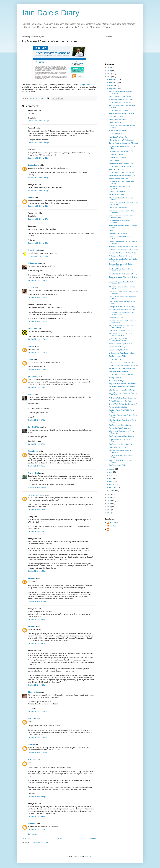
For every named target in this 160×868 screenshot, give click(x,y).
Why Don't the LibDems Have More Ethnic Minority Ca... (121, 327)
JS (110, 529)
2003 (109, 510)
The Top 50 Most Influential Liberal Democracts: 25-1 (121, 270)
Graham (31, 198)
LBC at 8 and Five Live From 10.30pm (122, 390)
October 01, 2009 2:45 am (37, 420)
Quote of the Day (115, 359)
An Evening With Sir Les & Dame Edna (122, 398)
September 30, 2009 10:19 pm (39, 178)
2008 (109, 494)
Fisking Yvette (114, 160)
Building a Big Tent (115, 134)
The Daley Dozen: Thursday (119, 371)
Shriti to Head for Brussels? (118, 208)
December (113, 80)
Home (60, 839)
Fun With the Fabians (116, 170)
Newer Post (27, 839)
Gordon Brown (34, 165)
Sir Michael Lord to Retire (118, 447)
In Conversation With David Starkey (121, 353)
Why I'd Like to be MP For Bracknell (121, 140)
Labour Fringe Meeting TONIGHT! (121, 151)
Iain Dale (31, 745)
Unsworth (32, 578)
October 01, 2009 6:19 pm (37, 816)
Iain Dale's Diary (51, 13)
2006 (109, 501)
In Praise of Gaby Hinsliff (118, 131)
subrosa (31, 287)
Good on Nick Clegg (116, 318)
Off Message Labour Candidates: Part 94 (123, 365)
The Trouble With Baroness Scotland (122, 387)
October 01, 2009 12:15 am (38, 298)
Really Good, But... (116, 123)
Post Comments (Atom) (40, 842)
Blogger (89, 856)
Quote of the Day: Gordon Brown (120, 167)
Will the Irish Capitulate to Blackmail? (122, 368)
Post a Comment (31, 834)
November (113, 83)
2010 (109, 74)
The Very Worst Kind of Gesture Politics (123, 253)
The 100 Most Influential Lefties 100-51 (122, 176)
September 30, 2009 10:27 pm (39, 219)
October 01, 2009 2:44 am (37, 387)
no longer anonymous (36, 495)
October (112, 86)
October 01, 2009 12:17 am (38, 322)
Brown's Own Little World (118, 192)
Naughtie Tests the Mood (118, 157)
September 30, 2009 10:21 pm (39, 191)
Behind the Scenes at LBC (118, 234)
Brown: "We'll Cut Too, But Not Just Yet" (123, 404)
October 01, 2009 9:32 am (37, 602)
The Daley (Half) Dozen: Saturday (121, 444)
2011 (109, 71)
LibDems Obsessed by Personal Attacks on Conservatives (123, 260)
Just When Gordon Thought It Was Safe (123, 247)
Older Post (93, 839)
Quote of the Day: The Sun (118, 111)
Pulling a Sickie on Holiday (118, 407)
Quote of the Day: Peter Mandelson (121, 173)
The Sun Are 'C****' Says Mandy (120, 96)
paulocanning (33, 377)
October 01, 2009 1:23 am (37, 370)
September (113, 89)
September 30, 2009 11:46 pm (39, 256)
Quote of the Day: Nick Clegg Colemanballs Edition (119, 340)
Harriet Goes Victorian (117, 154)
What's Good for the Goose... (119, 179)
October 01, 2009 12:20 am (38, 339)
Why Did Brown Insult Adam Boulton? (122, 114)
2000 (109, 513)
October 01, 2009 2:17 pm (37, 797)
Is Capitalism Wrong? (116, 381)
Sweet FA (112, 231)
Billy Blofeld (33, 329)
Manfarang (32, 823)
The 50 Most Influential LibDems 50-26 (122, 310)
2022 (109, 68)
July (111, 472)
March (112, 484)
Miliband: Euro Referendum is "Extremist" (123, 250)
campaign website (84, 85)
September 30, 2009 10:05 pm (39, 121)
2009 (109, 77)
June (111, 475)
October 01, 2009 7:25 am (37, 466)
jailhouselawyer (34, 263)
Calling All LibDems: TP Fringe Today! (122, 307)
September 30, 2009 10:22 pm (39, 206)
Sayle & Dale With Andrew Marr (120, 428)
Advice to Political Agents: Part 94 (121, 344)
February (113, 487)
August (112, 469)
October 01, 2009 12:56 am (38, 352)
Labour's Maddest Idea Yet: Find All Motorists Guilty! (121, 314)
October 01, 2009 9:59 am (37, 685)
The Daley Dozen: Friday (118, 356)
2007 (109, 497)
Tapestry (31, 394)
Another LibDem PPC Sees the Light (122, 362)
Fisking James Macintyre (118, 347)
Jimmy (31, 359)
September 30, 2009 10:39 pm (39, 243)
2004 (109, 507)
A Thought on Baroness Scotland (120, 256)
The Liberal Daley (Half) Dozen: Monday (123, 274)
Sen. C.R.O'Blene (35, 427)
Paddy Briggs (33, 451)
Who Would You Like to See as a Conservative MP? (120, 335)
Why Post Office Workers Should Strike (123, 384)
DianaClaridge (33, 692)
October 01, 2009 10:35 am (38, 753)
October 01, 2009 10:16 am (38, 711)
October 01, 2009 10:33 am (38, 738)
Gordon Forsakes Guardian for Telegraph (123, 143)
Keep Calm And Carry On (118, 137)
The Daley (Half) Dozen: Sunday (120, 425)
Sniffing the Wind (115, 378)
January (112, 491)
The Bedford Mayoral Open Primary (121, 436)
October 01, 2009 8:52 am (37, 532)
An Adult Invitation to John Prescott (121, 401)
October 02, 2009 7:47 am (37, 829)
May (111, 478)
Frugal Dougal (33, 250)
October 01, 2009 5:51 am (37, 444)
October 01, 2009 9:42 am (37, 643)
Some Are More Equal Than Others (121, 99)
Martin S (31, 346)
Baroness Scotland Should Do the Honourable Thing (121, 265)
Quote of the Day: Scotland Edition (121, 375)
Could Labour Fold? (116, 117)
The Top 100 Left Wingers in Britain (121, 163)
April (111, 481)
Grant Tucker (114, 523)
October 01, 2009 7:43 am (37, 488)
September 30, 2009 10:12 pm (39, 143)
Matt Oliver (32, 718)
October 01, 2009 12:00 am (38, 280)
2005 (109, 504)
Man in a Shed (33, 473)
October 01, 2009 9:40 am (37, 619)
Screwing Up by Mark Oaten (119, 350)
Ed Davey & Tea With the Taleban (121, 331)
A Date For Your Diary (117, 195)
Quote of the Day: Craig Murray (120, 103)
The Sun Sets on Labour (117, 120)
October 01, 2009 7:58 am (37, 510)
